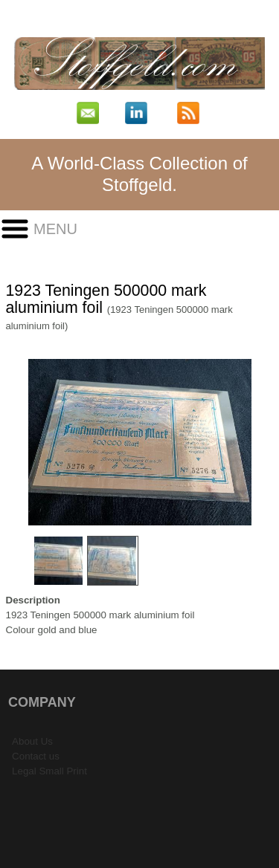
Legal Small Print (49, 771)
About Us (32, 741)
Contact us (36, 756)
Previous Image (16, 443)
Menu (55, 229)
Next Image (263, 443)
